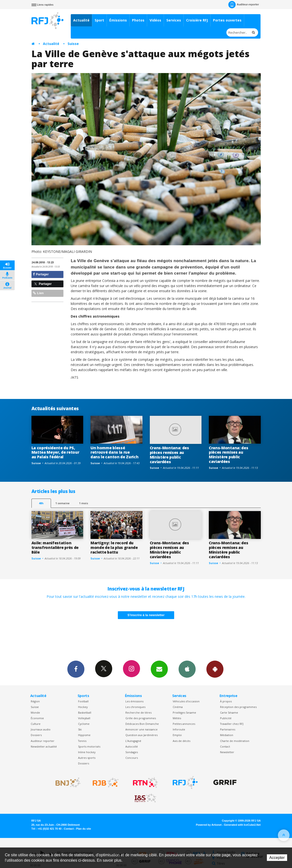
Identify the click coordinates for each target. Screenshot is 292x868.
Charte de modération (235, 741)
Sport (99, 20)
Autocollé (132, 746)
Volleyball (84, 718)
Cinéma (178, 707)
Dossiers (36, 735)
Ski (80, 729)
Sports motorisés (89, 746)
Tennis (82, 741)
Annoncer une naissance (141, 729)
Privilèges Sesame (184, 713)
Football (83, 701)
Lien (38, 293)
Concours (132, 758)
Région (35, 701)
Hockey (83, 707)
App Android (215, 669)
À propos (226, 701)
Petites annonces (184, 724)
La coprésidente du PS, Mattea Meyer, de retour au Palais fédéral (55, 452)
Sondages (132, 752)
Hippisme (84, 735)
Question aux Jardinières (141, 735)
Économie (37, 718)
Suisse (73, 44)
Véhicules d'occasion (186, 701)
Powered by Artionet (209, 825)
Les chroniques (135, 707)
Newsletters (159, 669)
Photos (138, 20)
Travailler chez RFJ (232, 724)
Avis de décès (181, 741)
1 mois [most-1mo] (84, 503)
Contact (225, 746)
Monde (35, 713)
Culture (36, 724)
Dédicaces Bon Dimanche (142, 724)
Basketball (85, 713)
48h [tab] (41, 503)
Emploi (177, 735)
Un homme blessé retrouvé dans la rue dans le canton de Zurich (114, 452)
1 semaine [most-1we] (62, 503)
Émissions (118, 20)
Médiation (227, 735)
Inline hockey (87, 752)
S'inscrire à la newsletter (146, 615)
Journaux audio (41, 729)
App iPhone (187, 669)
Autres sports (87, 758)
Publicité (226, 718)
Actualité (81, 20)
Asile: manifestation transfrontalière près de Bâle (55, 547)
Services (174, 20)
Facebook (76, 669)
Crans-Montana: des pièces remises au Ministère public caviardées (169, 455)
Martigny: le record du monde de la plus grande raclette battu (114, 547)
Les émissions (134, 701)
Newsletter (227, 752)
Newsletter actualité (44, 746)
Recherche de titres (138, 713)
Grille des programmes (141, 718)
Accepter (277, 858)
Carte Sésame (229, 713)
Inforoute (179, 729)
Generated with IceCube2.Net (242, 825)
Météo (177, 718)
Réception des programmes (238, 707)
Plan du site (84, 829)
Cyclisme (84, 724)
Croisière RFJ (197, 20)
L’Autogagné (133, 741)
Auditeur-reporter (244, 5)
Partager (41, 274)
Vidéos (155, 20)
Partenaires (228, 729)
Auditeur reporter (43, 741)
